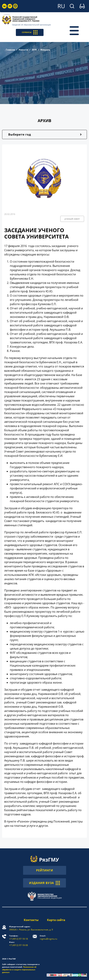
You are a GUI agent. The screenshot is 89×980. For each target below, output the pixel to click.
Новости (23, 50)
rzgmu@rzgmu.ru (48, 937)
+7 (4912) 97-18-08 (19, 944)
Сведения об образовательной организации (31, 25)
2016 (34, 50)
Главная (10, 50)
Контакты (31, 920)
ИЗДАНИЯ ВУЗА (44, 883)
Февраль (45, 50)
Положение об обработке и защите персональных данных (19, 970)
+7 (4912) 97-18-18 (19, 937)
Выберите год (20, 134)
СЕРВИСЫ (30, 32)
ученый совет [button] (72, 219)
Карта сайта (56, 920)
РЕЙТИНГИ (45, 870)
